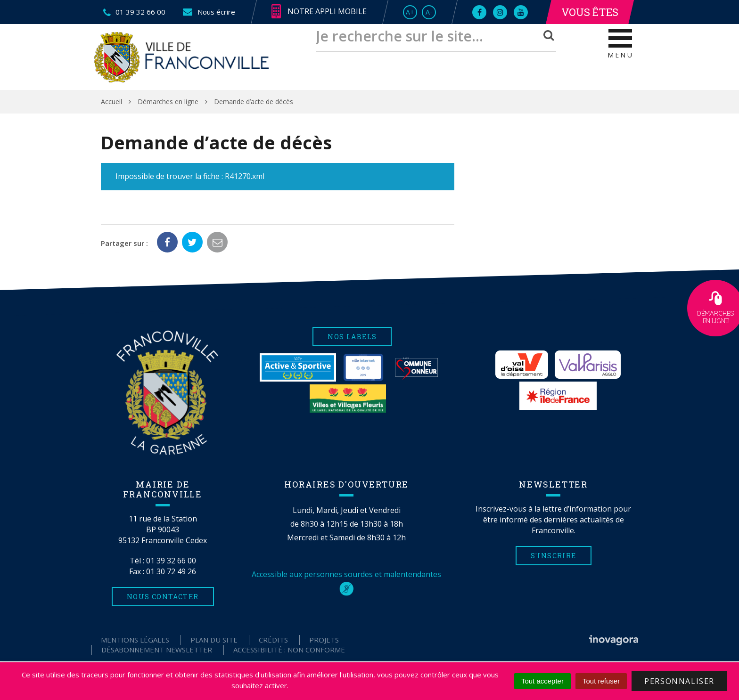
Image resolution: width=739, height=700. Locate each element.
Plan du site (214, 640)
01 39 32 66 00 (171, 561)
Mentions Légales (135, 640)
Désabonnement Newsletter (157, 650)
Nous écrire (209, 12)
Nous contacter (163, 597)
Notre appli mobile (319, 12)
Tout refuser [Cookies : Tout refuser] (601, 681)
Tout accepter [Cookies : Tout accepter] (542, 681)
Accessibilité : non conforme (289, 650)
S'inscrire (554, 556)
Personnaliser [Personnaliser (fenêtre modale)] (679, 681)
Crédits (273, 640)
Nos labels (352, 337)
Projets (324, 640)
